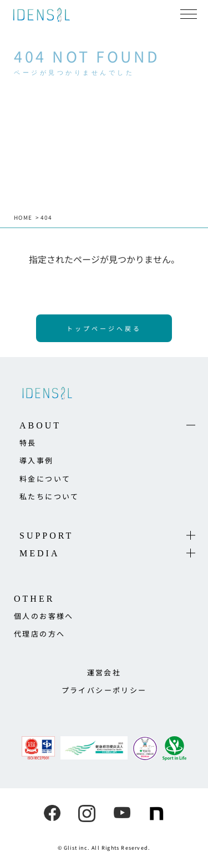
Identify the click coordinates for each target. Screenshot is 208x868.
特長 (28, 443)
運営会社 (104, 672)
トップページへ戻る (104, 328)
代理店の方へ (39, 634)
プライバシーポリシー (104, 690)
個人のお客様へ (44, 616)
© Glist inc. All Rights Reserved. (104, 848)
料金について (45, 479)
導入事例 (37, 460)
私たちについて (49, 496)
